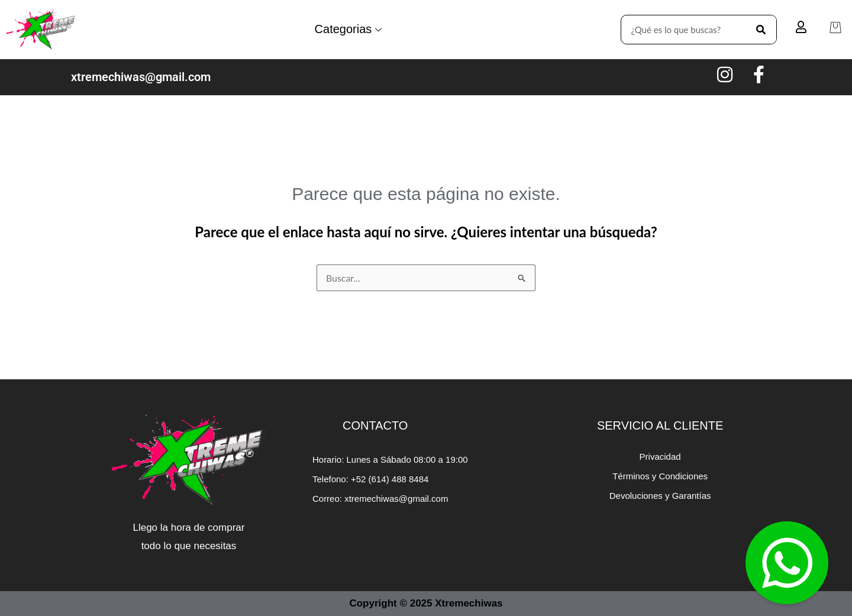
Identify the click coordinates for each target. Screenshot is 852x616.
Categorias (348, 29)
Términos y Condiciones (660, 476)
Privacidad (660, 457)
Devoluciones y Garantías (660, 496)
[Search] (761, 30)
